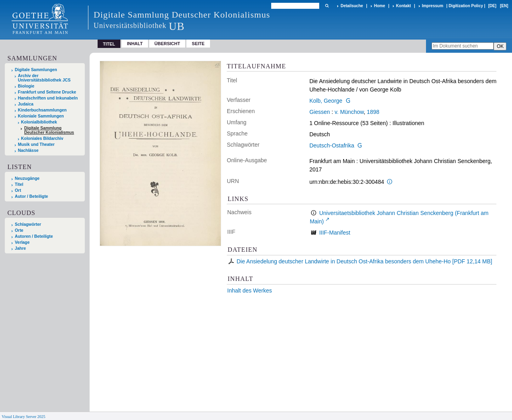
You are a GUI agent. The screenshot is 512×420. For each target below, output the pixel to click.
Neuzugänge (27, 178)
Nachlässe (28, 150)
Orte (19, 230)
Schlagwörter (28, 224)
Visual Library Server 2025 (23, 417)
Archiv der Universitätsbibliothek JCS (44, 78)
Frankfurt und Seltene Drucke (47, 92)
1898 (373, 112)
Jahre (20, 248)
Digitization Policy (466, 6)
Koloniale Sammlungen (41, 116)
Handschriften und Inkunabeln (48, 98)
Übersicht (167, 44)
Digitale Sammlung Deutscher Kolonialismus (49, 130)
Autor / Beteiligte (31, 196)
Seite (198, 44)
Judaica (26, 104)
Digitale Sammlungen (36, 70)
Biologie (26, 86)
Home (380, 6)
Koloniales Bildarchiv (42, 138)
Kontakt (403, 6)
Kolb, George (326, 101)
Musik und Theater (36, 144)
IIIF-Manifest (335, 233)
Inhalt (135, 44)
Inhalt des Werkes (250, 291)
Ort (18, 190)
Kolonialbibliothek (39, 122)
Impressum (433, 6)
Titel (19, 184)
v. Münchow (349, 112)
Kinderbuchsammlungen (42, 110)
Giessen (319, 112)
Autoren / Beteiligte (34, 236)
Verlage (22, 242)
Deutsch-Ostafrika (332, 145)
